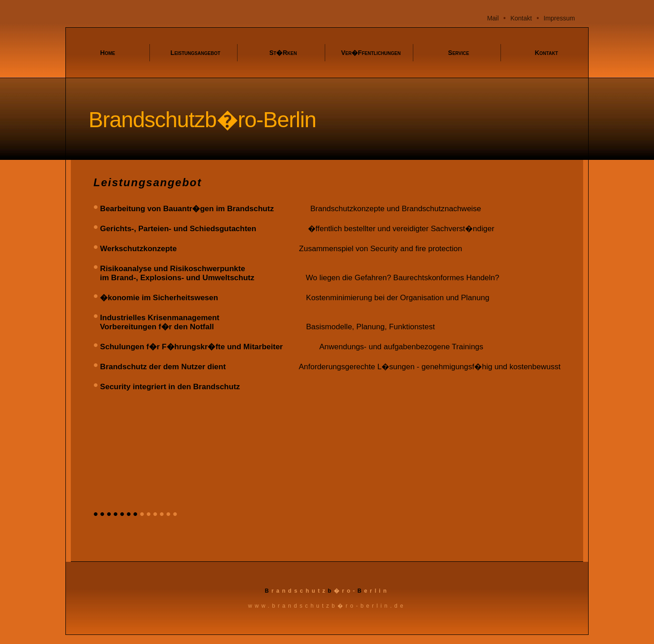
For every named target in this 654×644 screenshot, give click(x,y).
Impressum (559, 18)
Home (108, 53)
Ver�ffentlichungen (371, 53)
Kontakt (521, 18)
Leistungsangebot (195, 53)
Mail (493, 18)
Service (459, 53)
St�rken (283, 53)
